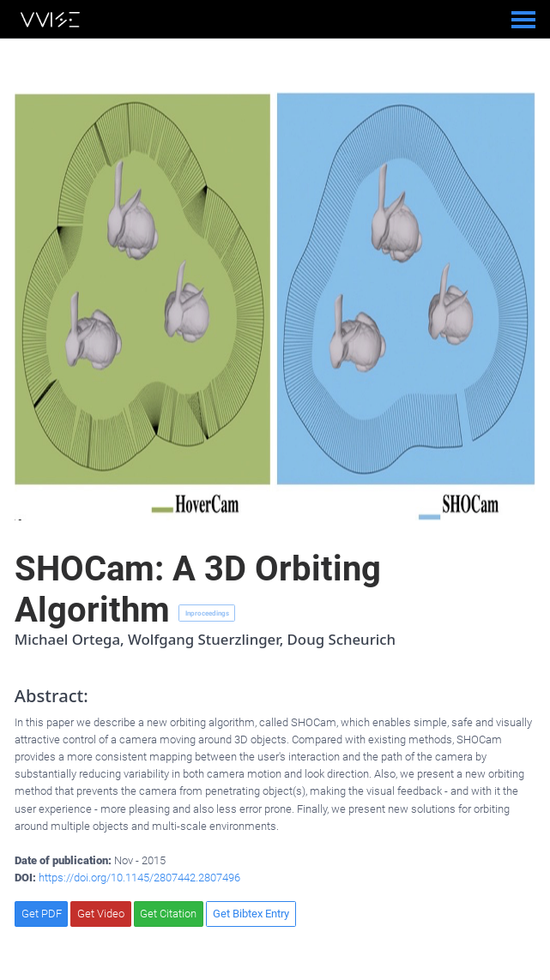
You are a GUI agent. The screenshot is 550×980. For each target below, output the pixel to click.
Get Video (101, 914)
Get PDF (42, 914)
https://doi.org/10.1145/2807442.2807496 (139, 878)
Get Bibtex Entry (251, 914)
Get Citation (168, 914)
